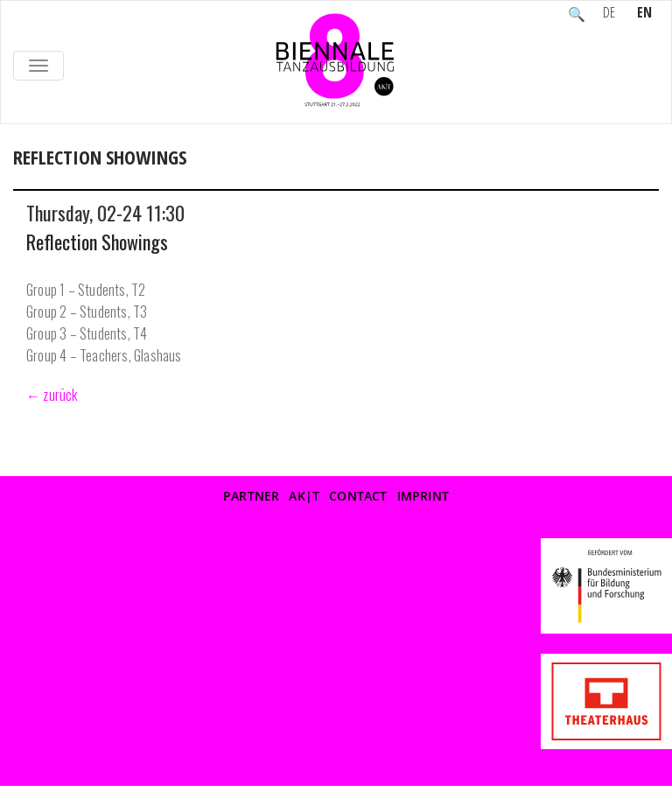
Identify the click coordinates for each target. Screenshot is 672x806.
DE (609, 14)
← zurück (52, 395)
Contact (358, 496)
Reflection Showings (97, 242)
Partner (251, 496)
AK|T (304, 496)
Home (31, 176)
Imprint (423, 496)
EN (644, 14)
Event (89, 176)
